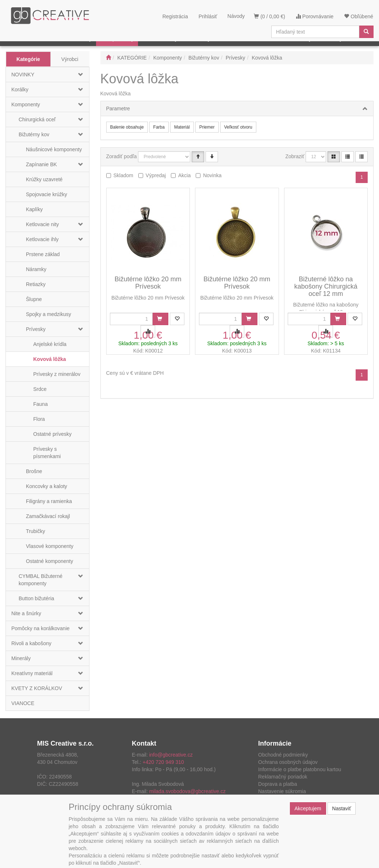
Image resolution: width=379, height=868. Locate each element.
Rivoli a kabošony (31, 643)
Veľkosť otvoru (238, 127)
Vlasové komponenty (50, 546)
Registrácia (175, 16)
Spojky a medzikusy (49, 314)
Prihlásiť (208, 16)
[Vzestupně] (198, 157)
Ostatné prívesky (52, 434)
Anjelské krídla (50, 344)
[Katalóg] (334, 157)
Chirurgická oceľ (37, 119)
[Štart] (108, 58)
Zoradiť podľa (122, 156)
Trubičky (35, 531)
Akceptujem (308, 808)
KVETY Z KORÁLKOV (37, 688)
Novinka (212, 175)
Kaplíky (34, 209)
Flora (39, 419)
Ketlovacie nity (42, 224)
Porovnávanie (315, 16)
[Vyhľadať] (366, 32)
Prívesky (36, 329)
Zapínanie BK (41, 164)
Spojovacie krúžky (47, 194)
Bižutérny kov (34, 134)
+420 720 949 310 (163, 762)
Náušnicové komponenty (54, 149)
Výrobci (70, 59)
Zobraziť (295, 156)
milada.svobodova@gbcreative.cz (187, 791)
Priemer (207, 127)
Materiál (182, 127)
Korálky (20, 90)
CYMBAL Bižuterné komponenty (41, 580)
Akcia (184, 175)
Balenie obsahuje (127, 127)
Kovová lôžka (49, 359)
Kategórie (28, 59)
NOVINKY (23, 75)
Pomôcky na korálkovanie (41, 628)
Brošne (34, 471)
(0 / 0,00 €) (269, 16)
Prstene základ (43, 254)
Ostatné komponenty (49, 561)
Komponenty (26, 104)
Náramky (36, 269)
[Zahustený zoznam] (361, 157)
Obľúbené (359, 16)
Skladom (123, 175)
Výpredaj (156, 175)
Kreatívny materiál (32, 673)
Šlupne (34, 299)
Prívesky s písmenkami (47, 453)
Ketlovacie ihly (42, 239)
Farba (159, 127)
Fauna (41, 404)
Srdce (40, 389)
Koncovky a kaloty (47, 486)
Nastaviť (342, 808)
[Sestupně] (212, 157)
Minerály (21, 658)
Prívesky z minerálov (57, 374)
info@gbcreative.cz (171, 755)
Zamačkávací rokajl (48, 516)
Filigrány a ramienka (49, 501)
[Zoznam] (348, 157)
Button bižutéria (36, 598)
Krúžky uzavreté (44, 179)
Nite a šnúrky (26, 613)
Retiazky (36, 284)
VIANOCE (23, 703)
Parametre (118, 108)
